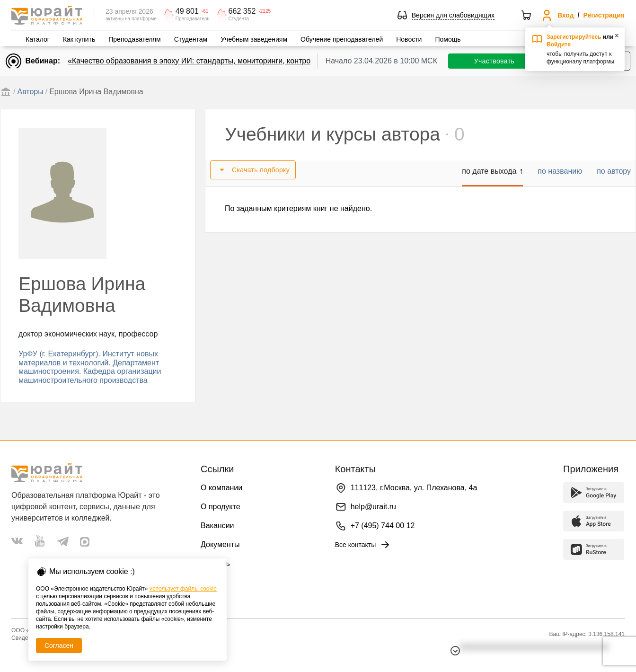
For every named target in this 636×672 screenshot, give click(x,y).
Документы (220, 544)
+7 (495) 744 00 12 (383, 526)
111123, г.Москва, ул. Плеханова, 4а (414, 488)
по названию (560, 171)
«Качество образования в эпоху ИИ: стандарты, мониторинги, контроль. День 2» (209, 61)
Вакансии (217, 526)
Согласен (59, 645)
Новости (409, 39)
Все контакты (363, 545)
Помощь (448, 39)
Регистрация (604, 15)
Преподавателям (134, 39)
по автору (614, 171)
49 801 (187, 11)
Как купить (79, 39)
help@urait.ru (373, 507)
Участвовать (494, 61)
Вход (566, 15)
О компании (221, 488)
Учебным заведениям (254, 39)
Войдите (559, 44)
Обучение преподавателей (342, 39)
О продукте (221, 507)
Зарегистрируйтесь (574, 37)
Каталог (38, 39)
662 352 (242, 11)
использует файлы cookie (183, 589)
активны (115, 19)
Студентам (191, 39)
